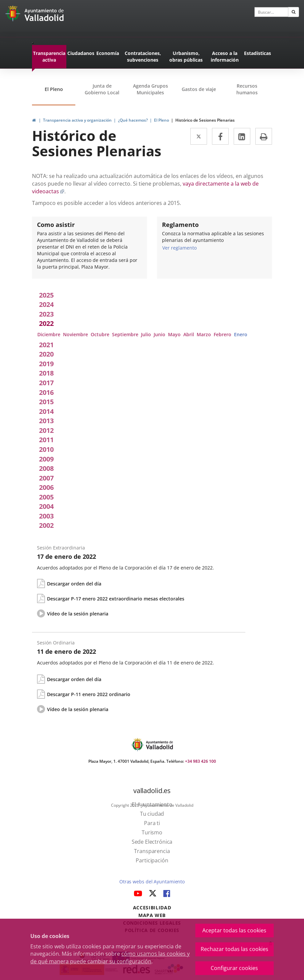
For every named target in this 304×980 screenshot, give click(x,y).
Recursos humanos (247, 89)
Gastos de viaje (199, 89)
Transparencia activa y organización (77, 120)
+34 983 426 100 (200, 761)
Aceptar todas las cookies (234, 930)
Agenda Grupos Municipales (150, 89)
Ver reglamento (179, 248)
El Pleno (54, 89)
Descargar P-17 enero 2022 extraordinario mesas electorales (116, 599)
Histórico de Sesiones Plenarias (205, 120)
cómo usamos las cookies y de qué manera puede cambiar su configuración (110, 958)
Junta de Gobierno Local (102, 89)
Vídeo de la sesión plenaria (78, 614)
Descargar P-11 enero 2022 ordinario (89, 694)
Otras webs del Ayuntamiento (152, 882)
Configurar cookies (234, 968)
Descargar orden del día (74, 584)
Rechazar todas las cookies (234, 949)
